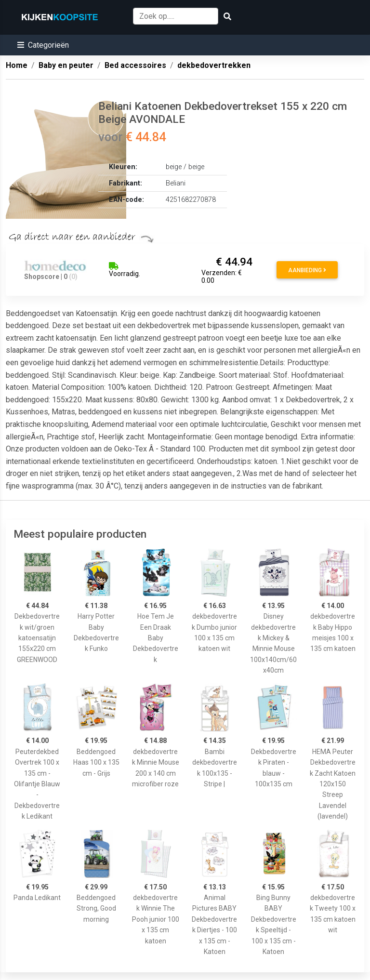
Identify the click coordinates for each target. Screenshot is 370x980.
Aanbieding (307, 270)
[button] (43, 45)
